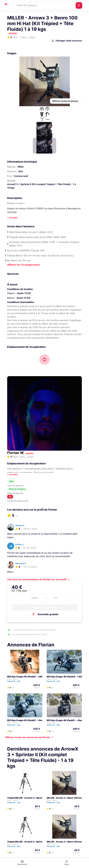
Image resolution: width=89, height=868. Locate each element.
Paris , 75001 (13, 679)
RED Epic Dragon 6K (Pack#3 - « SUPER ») (67, 677)
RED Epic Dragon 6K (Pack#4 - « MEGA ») (28, 677)
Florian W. (16, 453)
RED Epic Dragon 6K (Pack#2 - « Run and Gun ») (31, 720)
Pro (19, 681)
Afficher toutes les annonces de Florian (28, 737)
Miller (21, 167)
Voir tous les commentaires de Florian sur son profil (37, 579)
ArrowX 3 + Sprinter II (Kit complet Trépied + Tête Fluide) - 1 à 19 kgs (41, 186)
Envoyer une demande (45, 607)
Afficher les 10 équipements (23, 265)
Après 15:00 (24, 293)
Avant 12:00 (23, 298)
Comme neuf (21, 176)
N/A (21, 171)
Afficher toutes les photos (65, 101)
